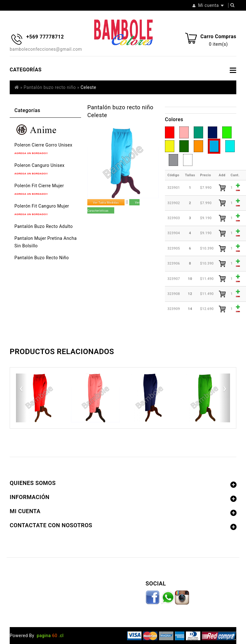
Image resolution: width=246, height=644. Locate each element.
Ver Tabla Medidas (106, 203)
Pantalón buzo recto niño (50, 87)
